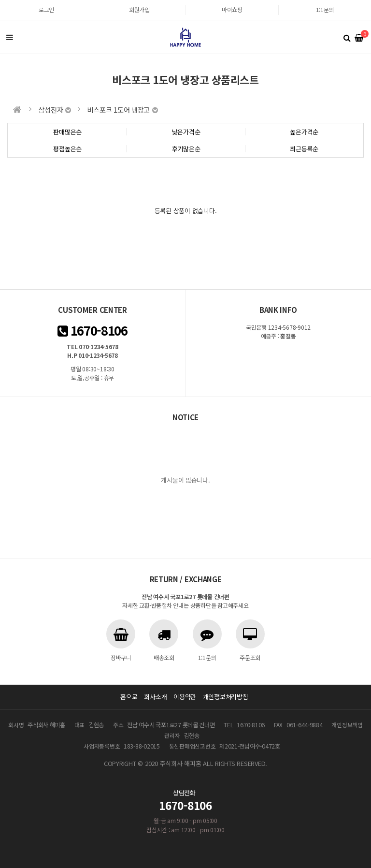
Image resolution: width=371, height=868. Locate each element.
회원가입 (139, 9)
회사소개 (155, 697)
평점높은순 (67, 149)
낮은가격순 (186, 132)
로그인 (46, 9)
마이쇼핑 (232, 9)
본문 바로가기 (0, 0)
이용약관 (185, 697)
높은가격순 (304, 132)
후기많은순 (186, 149)
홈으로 (129, 697)
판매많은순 (67, 132)
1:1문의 (325, 9)
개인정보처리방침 (226, 697)
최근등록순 (304, 149)
